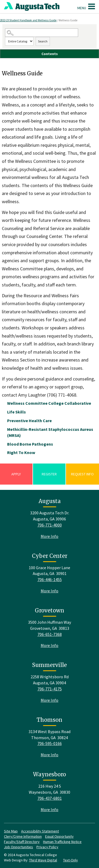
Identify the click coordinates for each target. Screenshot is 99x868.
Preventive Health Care (29, 421)
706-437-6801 (50, 798)
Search (43, 41)
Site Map (11, 831)
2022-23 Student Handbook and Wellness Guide (28, 20)
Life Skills (16, 412)
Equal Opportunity (59, 836)
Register (49, 474)
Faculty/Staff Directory (22, 842)
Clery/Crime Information (23, 836)
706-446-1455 (50, 579)
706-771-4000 (50, 525)
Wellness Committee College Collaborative (49, 403)
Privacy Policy (47, 847)
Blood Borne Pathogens (30, 444)
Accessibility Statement (40, 831)
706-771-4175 (50, 689)
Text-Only (70, 860)
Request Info (82, 474)
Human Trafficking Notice (62, 842)
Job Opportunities (18, 847)
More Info (49, 536)
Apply (16, 474)
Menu (86, 6)
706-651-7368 (50, 634)
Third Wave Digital (43, 860)
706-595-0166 (50, 743)
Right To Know (21, 452)
